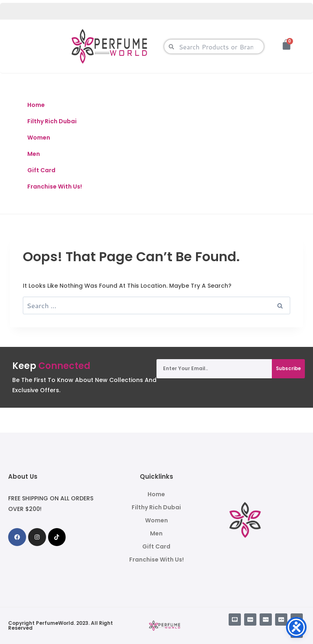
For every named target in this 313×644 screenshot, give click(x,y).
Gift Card (41, 170)
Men (34, 154)
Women (39, 138)
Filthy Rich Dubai (52, 121)
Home (36, 105)
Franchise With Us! (55, 187)
